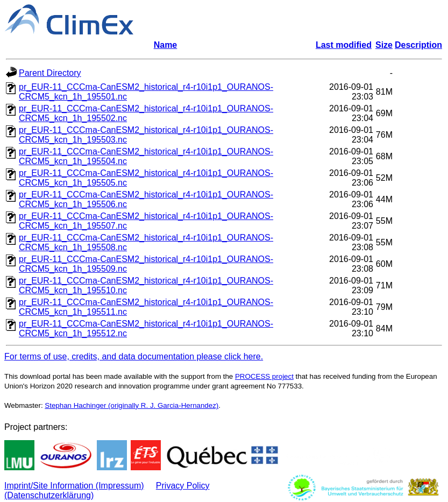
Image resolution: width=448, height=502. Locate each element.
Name (166, 45)
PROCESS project (264, 376)
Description (418, 45)
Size (384, 45)
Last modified (344, 45)
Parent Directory (50, 73)
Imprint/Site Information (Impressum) (74, 486)
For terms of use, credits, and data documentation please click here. (134, 356)
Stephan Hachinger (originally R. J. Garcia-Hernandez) (131, 405)
